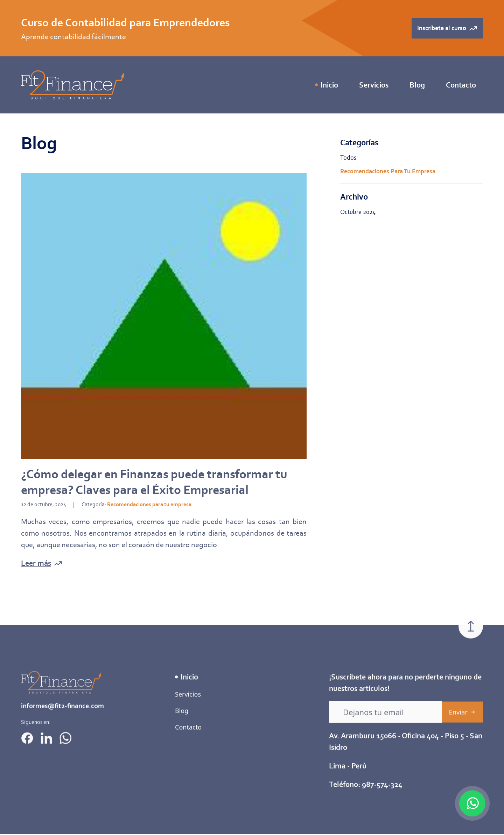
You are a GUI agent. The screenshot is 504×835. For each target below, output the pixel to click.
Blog (417, 85)
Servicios (188, 714)
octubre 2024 (358, 212)
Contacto (461, 85)
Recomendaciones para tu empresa (388, 171)
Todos (348, 158)
